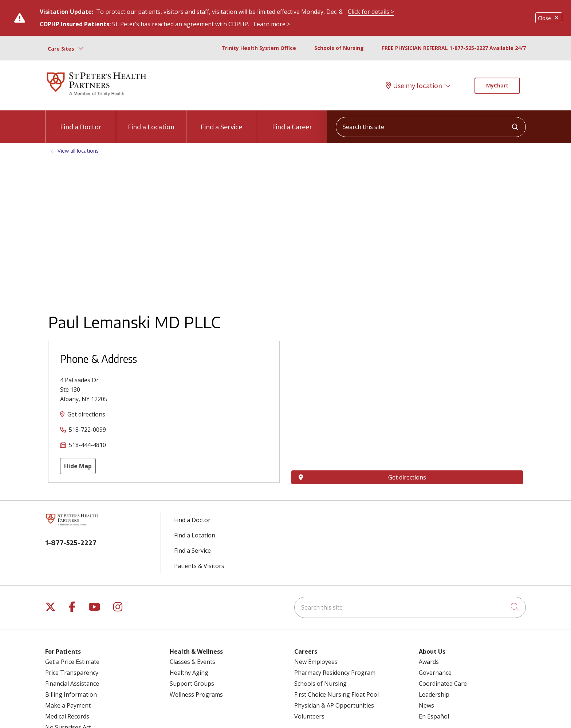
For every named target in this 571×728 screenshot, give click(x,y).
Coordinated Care (443, 684)
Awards (429, 662)
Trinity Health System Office (259, 48)
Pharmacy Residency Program (335, 673)
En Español (434, 716)
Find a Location (151, 121)
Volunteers (309, 716)
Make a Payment (68, 705)
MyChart (497, 85)
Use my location (414, 86)
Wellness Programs (196, 694)
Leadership (434, 694)
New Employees (316, 662)
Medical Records (67, 716)
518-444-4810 (87, 445)
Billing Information (71, 694)
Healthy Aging (189, 673)
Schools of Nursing (339, 48)
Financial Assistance (72, 684)
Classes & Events (192, 662)
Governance (435, 673)
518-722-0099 (87, 430)
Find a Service (221, 121)
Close (549, 18)
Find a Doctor (81, 121)
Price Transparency (72, 673)
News (426, 705)
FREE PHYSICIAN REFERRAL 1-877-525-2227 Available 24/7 (454, 48)
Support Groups (192, 684)
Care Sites (61, 49)
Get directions (86, 414)
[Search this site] (431, 127)
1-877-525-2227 (71, 542)
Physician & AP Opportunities (334, 705)
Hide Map (78, 466)
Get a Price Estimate (72, 662)
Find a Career (292, 121)
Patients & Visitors (199, 566)
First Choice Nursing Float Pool (336, 694)
